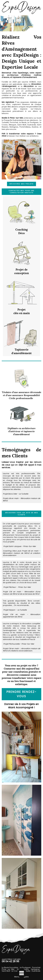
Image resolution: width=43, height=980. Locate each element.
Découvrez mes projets (21, 184)
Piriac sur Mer (8, 969)
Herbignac (35, 969)
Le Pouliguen (25, 968)
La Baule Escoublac (10, 968)
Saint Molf (6, 971)
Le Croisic (16, 971)
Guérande (36, 971)
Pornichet (36, 968)
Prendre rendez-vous (21, 694)
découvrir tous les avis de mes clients (22, 514)
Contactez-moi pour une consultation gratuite (21, 192)
